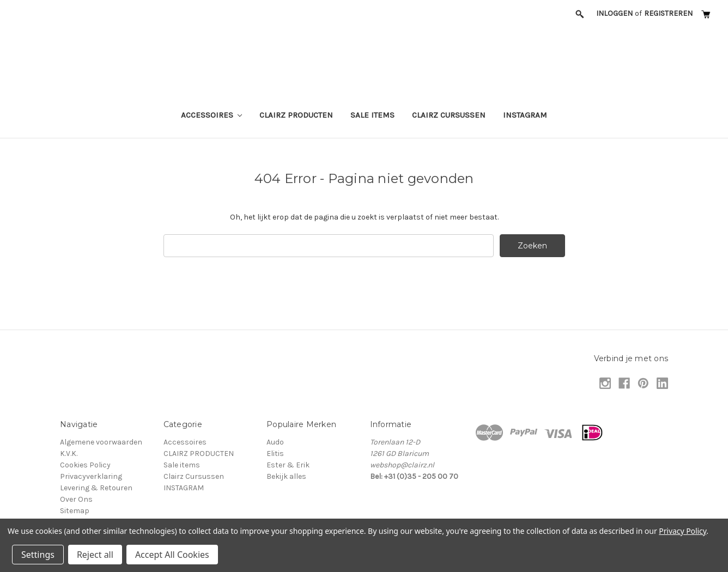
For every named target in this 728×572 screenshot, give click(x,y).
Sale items (372, 115)
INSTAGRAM (525, 115)
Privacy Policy (682, 531)
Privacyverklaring (91, 476)
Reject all (95, 555)
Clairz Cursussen (449, 115)
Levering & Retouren (96, 488)
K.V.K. (69, 454)
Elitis (275, 454)
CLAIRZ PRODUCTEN (296, 115)
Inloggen (614, 13)
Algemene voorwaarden (101, 442)
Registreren (668, 13)
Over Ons (76, 499)
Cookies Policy (85, 465)
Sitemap (75, 511)
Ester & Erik (288, 465)
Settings (38, 555)
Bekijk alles (286, 476)
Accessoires (212, 115)
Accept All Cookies (172, 555)
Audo (275, 442)
